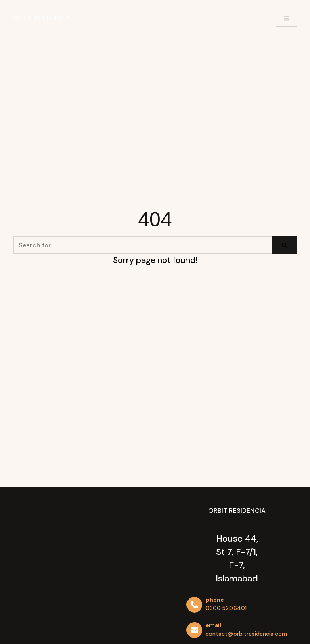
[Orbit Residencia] (42, 18)
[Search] (142, 245)
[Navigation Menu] (287, 18)
